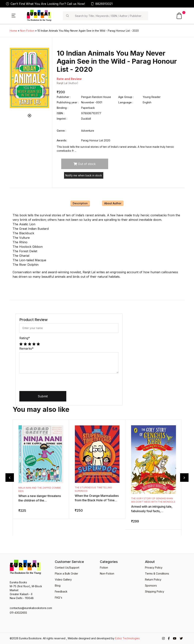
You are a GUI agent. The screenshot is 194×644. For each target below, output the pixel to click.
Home (13, 31)
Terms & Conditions (157, 573)
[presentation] (48, 384)
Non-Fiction (27, 31)
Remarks (26, 348)
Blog (58, 585)
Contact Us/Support (67, 568)
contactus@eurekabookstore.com (29, 608)
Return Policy (153, 579)
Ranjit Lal (62, 83)
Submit (43, 396)
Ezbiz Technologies (127, 638)
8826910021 (102, 4)
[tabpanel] (29, 78)
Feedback (61, 591)
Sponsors (151, 585)
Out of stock (85, 164)
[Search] (110, 16)
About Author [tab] (113, 203)
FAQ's (59, 597)
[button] (14, 15)
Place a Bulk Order (66, 573)
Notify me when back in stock (84, 175)
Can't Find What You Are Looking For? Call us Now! (45, 4)
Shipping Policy (155, 591)
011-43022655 (18, 613)
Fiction (104, 568)
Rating (25, 338)
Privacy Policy (154, 568)
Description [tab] (80, 203)
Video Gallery (63, 579)
